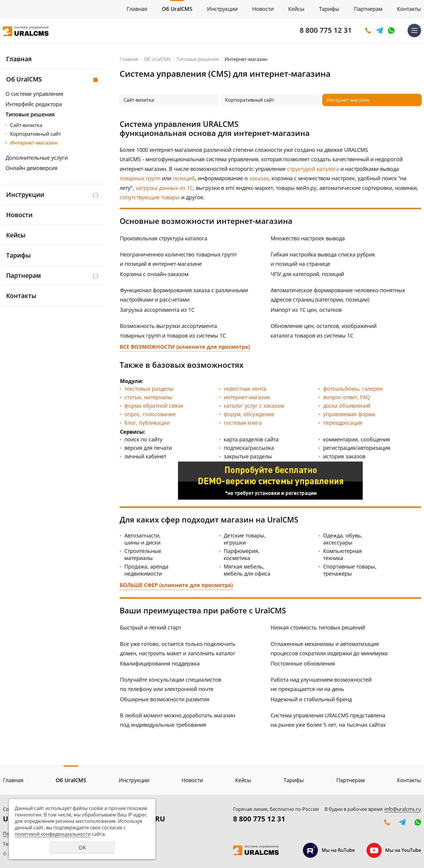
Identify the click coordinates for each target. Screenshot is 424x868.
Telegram (379, 30)
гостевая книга (243, 423)
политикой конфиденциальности (53, 834)
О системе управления (34, 94)
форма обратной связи (154, 406)
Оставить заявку (368, 30)
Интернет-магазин (34, 143)
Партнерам (368, 9)
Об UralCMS (177, 9)
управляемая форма (349, 414)
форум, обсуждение (249, 414)
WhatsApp (391, 30)
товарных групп (140, 178)
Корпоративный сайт (35, 134)
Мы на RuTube (329, 850)
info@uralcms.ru (403, 809)
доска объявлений (347, 406)
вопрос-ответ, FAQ (347, 397)
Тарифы (329, 9)
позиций (184, 178)
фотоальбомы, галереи (353, 389)
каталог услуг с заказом (254, 406)
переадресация (343, 423)
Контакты (409, 9)
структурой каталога (313, 169)
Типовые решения (30, 114)
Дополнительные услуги (37, 158)
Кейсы (296, 9)
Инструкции (222, 9)
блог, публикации (147, 423)
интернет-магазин (247, 397)
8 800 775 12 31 (326, 30)
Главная (137, 9)
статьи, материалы (148, 397)
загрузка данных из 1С (164, 188)
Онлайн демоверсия (32, 168)
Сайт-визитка (26, 125)
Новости (263, 9)
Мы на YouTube (394, 850)
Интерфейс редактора (34, 104)
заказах (259, 178)
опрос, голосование (150, 414)
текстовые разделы (149, 389)
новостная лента (245, 389)
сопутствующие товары (150, 197)
